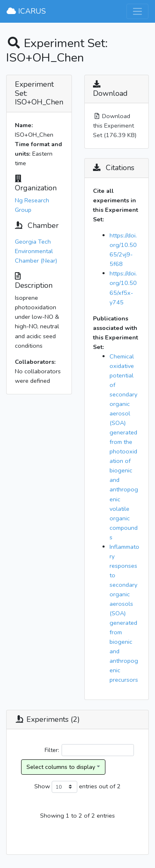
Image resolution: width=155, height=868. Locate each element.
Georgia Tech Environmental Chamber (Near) (36, 251)
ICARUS (26, 11)
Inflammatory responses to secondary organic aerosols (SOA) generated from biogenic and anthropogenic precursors (124, 613)
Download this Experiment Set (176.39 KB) (115, 126)
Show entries (66, 787)
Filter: (89, 750)
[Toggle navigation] (137, 11)
